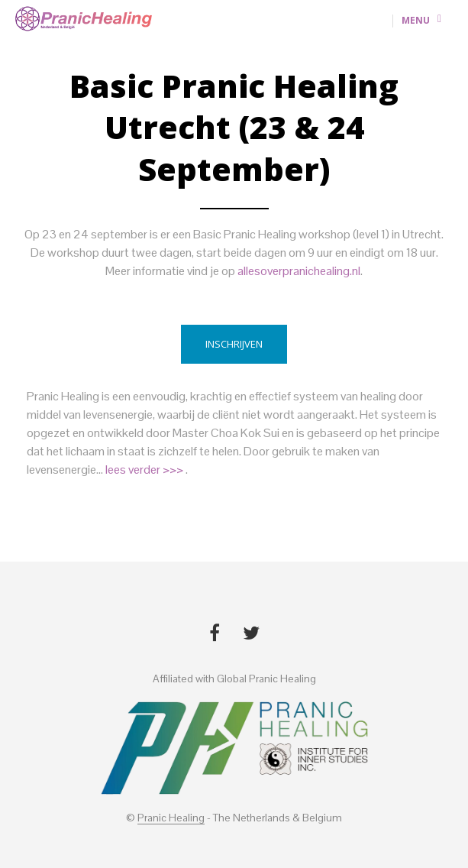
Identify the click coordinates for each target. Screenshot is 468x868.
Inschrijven (234, 344)
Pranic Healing (171, 818)
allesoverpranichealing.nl (299, 271)
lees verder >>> (145, 470)
